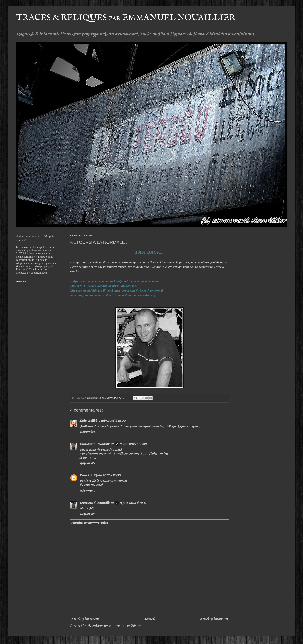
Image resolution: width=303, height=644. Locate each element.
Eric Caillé (88, 421)
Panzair (86, 476)
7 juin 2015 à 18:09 (133, 444)
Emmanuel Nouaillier (97, 444)
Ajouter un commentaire (90, 523)
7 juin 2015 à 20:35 (107, 476)
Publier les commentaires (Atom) (116, 626)
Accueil (149, 619)
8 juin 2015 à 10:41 (133, 503)
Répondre (87, 432)
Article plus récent (85, 619)
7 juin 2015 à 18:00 (112, 421)
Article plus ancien (214, 619)
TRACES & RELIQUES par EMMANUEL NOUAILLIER (126, 18)
